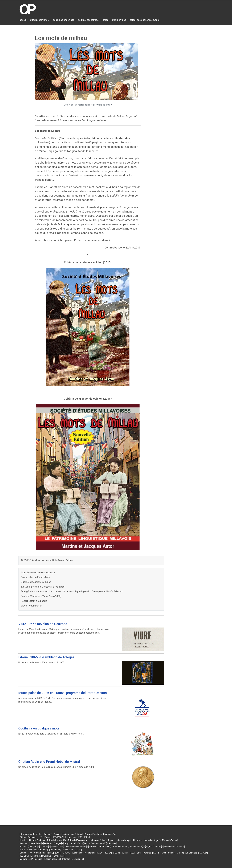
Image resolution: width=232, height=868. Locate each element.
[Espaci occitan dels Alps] (119, 840)
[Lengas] (58, 843)
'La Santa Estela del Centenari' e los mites (43, 587)
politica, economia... (88, 20)
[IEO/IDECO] (58, 837)
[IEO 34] (108, 853)
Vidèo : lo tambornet (32, 606)
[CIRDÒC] (66, 853)
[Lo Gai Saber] (35, 843)
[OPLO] (125, 853)
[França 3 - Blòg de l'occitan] (56, 834)
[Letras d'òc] (71, 837)
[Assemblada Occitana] (174, 847)
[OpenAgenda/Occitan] (41, 856)
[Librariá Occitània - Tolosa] (41, 840)
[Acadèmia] (90, 853)
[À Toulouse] (37, 859)
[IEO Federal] (59, 856)
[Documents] (55, 850)
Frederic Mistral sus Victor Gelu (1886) (41, 596)
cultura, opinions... (40, 20)
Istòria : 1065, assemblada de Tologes (46, 657)
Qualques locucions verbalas (36, 582)
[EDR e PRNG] (84, 837)
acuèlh (23, 20)
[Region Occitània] (154, 847)
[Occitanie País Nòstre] (76, 847)
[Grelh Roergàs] (168, 853)
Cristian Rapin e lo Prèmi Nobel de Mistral (49, 762)
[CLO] (132, 853)
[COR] (58, 853)
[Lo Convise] (191, 853)
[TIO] (30, 853)
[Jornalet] (38, 834)
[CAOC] (100, 853)
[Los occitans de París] (37, 850)
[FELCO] (50, 853)
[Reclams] (48, 843)
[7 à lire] (180, 853)
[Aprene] (147, 853)
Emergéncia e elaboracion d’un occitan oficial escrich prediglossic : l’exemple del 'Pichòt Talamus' (72, 591)
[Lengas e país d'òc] (72, 843)
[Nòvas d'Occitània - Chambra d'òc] (100, 834)
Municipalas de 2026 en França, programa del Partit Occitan (63, 693)
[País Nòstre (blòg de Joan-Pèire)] (128, 847)
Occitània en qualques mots (39, 728)
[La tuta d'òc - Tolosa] (65, 840)
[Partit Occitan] (57, 847)
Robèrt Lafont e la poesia (34, 601)
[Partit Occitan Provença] (100, 847)
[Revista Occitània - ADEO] (95, 843)
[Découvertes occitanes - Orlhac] (91, 840)
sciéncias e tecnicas (64, 20)
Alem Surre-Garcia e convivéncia (38, 573)
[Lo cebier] (44, 847)
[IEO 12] (156, 853)
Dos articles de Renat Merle (35, 577)
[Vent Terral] (45, 837)
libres (106, 20)
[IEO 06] (117, 853)
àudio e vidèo (119, 20)
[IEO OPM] (24, 856)
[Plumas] (113, 843)
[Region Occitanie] (52, 859)
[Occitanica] (77, 853)
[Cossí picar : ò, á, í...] (72, 850)
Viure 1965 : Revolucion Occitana (43, 624)
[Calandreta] (39, 853)
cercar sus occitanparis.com (145, 20)
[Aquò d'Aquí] (77, 834)
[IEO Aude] (203, 853)
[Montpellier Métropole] (73, 859)
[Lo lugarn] (33, 847)
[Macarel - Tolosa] (170, 840)
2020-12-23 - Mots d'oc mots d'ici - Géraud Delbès (47, 560)
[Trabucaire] (33, 837)
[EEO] (139, 853)
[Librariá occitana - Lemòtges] (146, 840)
